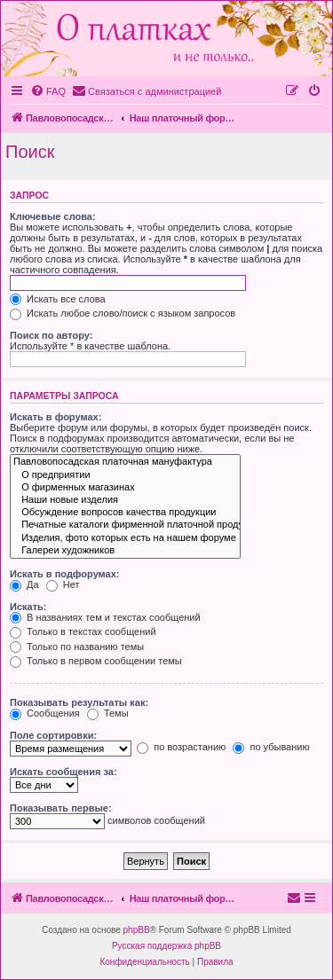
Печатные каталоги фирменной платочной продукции (125, 525)
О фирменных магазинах (125, 488)
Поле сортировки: (53, 735)
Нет (63, 584)
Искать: (28, 607)
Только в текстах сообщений (83, 631)
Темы (108, 713)
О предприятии (125, 475)
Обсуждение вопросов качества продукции (125, 513)
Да (24, 584)
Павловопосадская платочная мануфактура (125, 462)
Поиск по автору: (51, 335)
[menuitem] (48, 91)
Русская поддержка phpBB (166, 946)
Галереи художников (125, 551)
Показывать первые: (61, 808)
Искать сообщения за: (63, 772)
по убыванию (271, 747)
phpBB (137, 930)
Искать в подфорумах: (65, 574)
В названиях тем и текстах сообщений (105, 617)
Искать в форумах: (55, 417)
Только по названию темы (77, 647)
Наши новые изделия (125, 500)
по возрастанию (181, 747)
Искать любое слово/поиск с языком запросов (123, 313)
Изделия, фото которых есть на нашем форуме (125, 538)
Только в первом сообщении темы (96, 661)
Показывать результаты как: (79, 702)
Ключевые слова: (53, 216)
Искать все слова (58, 299)
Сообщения (45, 713)
